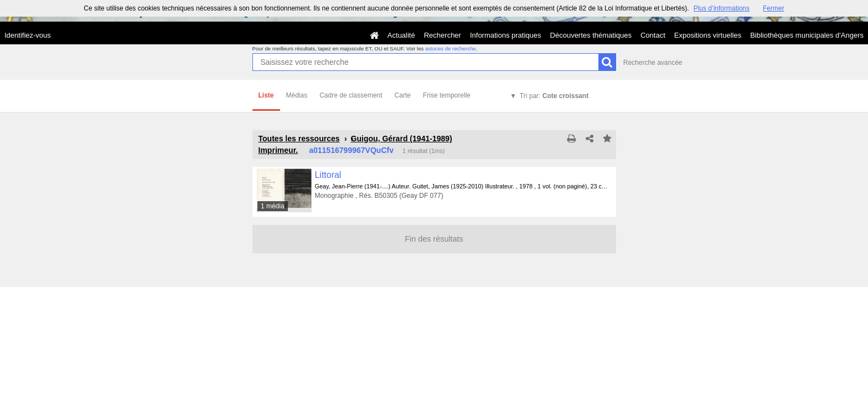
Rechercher (443, 35)
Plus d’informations (722, 8)
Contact (653, 35)
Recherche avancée (653, 63)
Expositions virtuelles (708, 35)
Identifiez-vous (28, 35)
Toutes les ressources (299, 139)
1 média (273, 206)
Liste (266, 95)
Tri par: (554, 96)
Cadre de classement (351, 95)
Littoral (328, 175)
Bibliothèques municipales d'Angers (807, 35)
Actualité (401, 35)
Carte (403, 95)
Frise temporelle (447, 95)
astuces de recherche (451, 48)
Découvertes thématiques (591, 35)
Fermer (774, 8)
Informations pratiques (506, 35)
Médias (297, 95)
